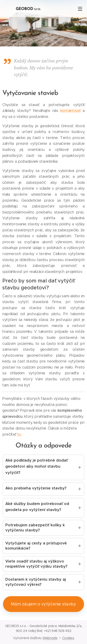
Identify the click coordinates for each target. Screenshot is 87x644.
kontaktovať (70, 111)
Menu (80, 9)
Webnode (50, 638)
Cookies (68, 638)
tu (19, 434)
